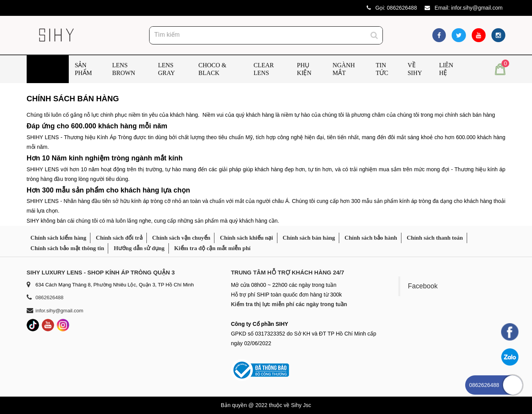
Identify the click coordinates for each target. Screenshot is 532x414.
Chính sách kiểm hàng (58, 238)
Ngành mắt (344, 69)
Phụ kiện (304, 69)
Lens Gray (167, 69)
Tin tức (382, 69)
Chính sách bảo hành (371, 238)
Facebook (423, 286)
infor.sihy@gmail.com (477, 8)
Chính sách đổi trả (119, 238)
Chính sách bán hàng (308, 238)
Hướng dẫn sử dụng (139, 248)
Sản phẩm (83, 69)
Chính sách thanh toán (435, 238)
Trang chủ (43, 69)
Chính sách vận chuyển (181, 238)
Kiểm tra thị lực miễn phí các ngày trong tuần (289, 304)
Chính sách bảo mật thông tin (67, 248)
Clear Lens (263, 69)
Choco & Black (212, 69)
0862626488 (402, 8)
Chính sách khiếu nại (246, 238)
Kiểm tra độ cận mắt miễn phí (212, 248)
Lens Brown (124, 69)
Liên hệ (446, 69)
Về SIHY (415, 69)
